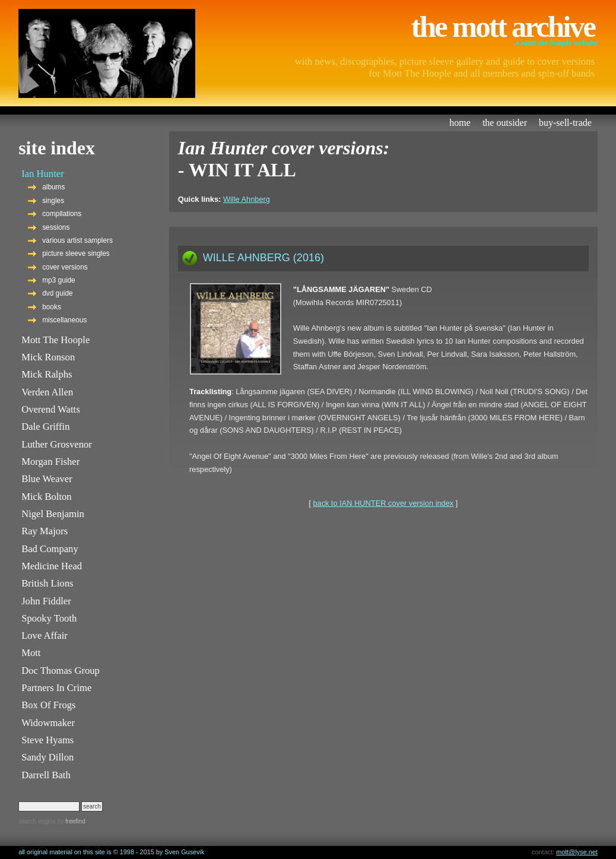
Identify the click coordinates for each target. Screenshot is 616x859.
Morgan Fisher (50, 462)
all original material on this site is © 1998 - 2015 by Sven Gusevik (111, 852)
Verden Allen (47, 392)
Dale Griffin (45, 427)
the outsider (505, 123)
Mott (31, 653)
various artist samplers (77, 240)
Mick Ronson (48, 357)
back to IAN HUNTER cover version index (383, 503)
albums (53, 187)
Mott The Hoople (55, 340)
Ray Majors (45, 531)
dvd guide (58, 293)
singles (53, 201)
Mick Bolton (47, 497)
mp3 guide (58, 280)
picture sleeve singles (76, 253)
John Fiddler (46, 601)
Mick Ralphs (47, 374)
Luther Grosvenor (57, 444)
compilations (62, 214)
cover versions (65, 267)
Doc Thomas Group (61, 671)
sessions (56, 227)
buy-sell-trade (565, 123)
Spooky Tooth (49, 618)
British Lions (47, 583)
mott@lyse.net (577, 852)
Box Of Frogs (48, 705)
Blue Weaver (47, 479)
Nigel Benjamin (53, 514)
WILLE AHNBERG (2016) (263, 258)
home (460, 123)
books (52, 307)
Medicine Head (52, 566)
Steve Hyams (47, 740)
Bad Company (50, 549)
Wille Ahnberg (247, 199)
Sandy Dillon (47, 757)
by (70, 821)
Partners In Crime (56, 688)
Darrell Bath (46, 775)
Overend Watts (51, 409)
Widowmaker (48, 723)
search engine (37, 821)
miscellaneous (64, 320)
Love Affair (45, 635)
